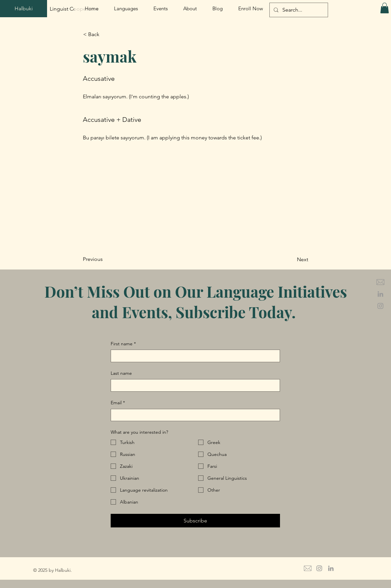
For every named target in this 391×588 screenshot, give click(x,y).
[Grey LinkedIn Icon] (380, 294)
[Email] (193, 415)
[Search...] (298, 10)
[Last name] (193, 385)
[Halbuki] (24, 9)
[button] (385, 8)
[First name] (193, 356)
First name (123, 344)
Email (118, 403)
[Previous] (105, 260)
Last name (121, 373)
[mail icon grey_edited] (380, 282)
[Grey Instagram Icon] (380, 306)
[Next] (292, 260)
